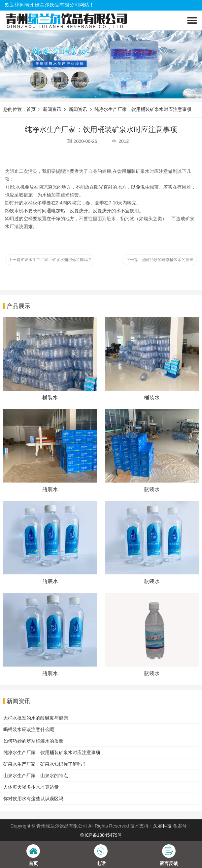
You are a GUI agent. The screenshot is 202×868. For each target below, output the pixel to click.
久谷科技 (162, 826)
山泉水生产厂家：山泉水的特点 (36, 776)
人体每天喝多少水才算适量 (31, 787)
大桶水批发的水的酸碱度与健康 (36, 718)
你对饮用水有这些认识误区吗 (33, 799)
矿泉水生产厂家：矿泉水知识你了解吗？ (45, 764)
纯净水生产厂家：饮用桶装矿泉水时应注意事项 (143, 109)
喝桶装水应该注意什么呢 (29, 729)
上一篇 (50, 260)
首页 (31, 109)
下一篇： (160, 260)
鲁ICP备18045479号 (101, 835)
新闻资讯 (52, 109)
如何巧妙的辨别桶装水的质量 (33, 741)
